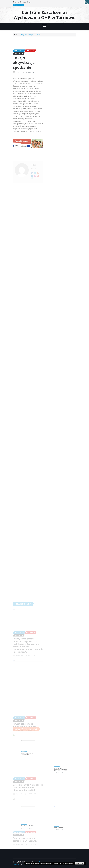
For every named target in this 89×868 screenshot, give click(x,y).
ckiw (18, 94)
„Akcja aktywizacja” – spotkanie (31, 35)
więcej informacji (69, 863)
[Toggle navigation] (44, 26)
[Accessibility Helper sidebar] (87, 2)
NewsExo (17, 865)
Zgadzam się (80, 863)
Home (16, 35)
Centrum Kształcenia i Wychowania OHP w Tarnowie (45, 15)
